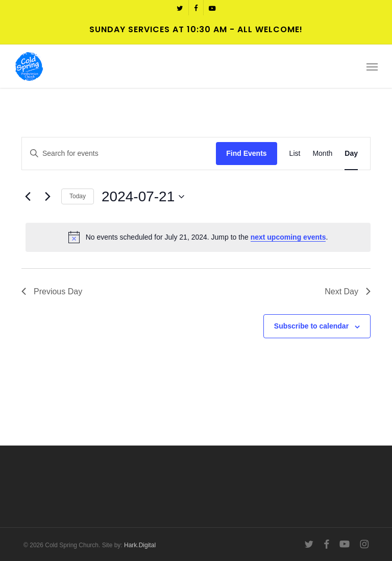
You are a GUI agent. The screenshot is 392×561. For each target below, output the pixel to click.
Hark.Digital (140, 545)
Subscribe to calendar (311, 326)
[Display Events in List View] (295, 154)
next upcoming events (288, 237)
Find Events (246, 153)
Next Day (348, 291)
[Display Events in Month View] (322, 154)
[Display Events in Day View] (351, 154)
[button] (372, 66)
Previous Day (52, 291)
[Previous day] (28, 197)
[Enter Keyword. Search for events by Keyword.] (119, 154)
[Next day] (47, 197)
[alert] (198, 237)
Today (78, 196)
